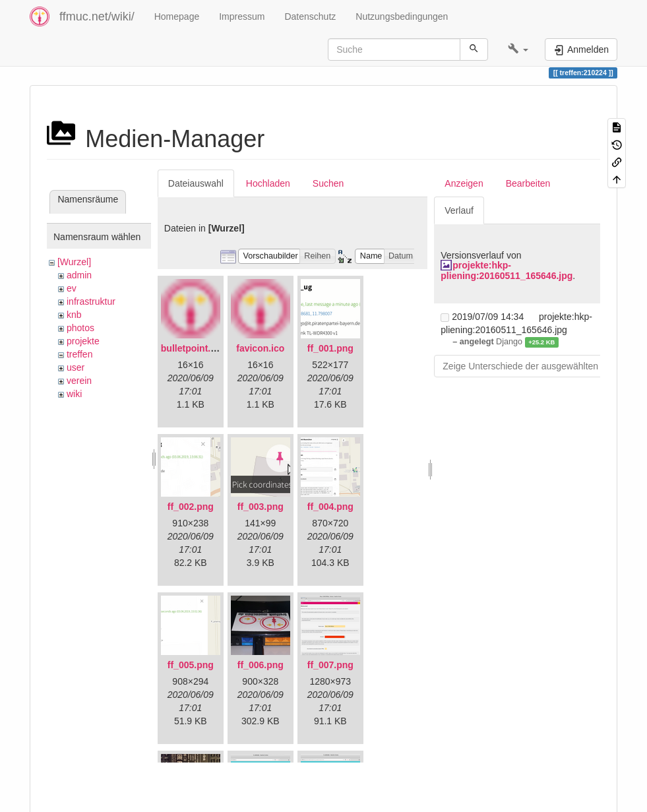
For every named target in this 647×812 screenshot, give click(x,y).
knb (74, 315)
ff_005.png (191, 665)
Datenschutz (310, 16)
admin (79, 275)
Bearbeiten (528, 183)
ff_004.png (330, 507)
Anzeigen (464, 183)
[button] (518, 49)
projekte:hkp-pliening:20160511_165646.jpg (507, 270)
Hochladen (268, 183)
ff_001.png (330, 348)
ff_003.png (261, 507)
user (76, 367)
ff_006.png (261, 665)
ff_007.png (330, 665)
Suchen (328, 183)
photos (80, 328)
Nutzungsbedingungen (402, 16)
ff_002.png (191, 507)
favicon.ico (260, 348)
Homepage (177, 16)
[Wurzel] (74, 262)
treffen (79, 354)
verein (79, 381)
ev (72, 288)
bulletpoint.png (194, 348)
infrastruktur (91, 301)
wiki (74, 394)
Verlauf (459, 210)
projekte (83, 341)
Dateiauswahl (196, 183)
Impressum (242, 16)
